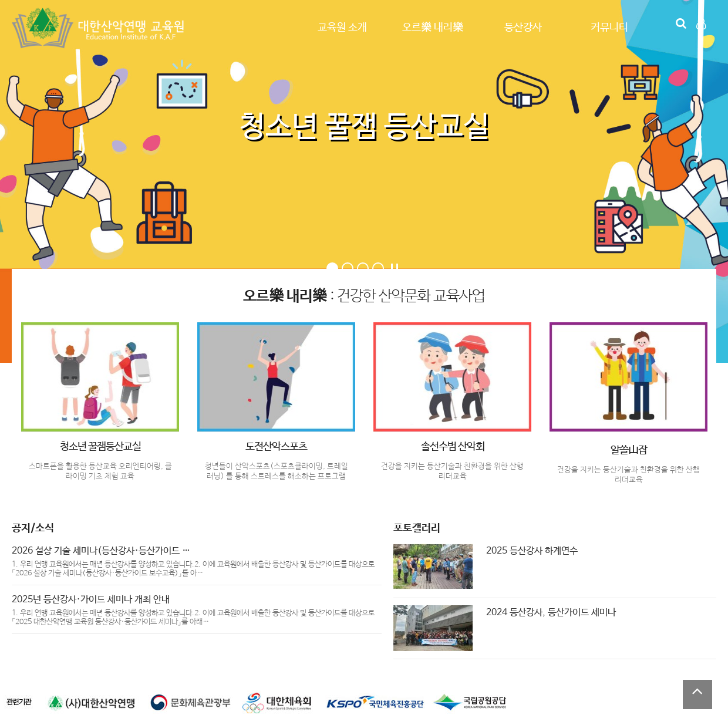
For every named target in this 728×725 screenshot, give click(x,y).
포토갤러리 (417, 528)
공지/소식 (33, 528)
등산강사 (520, 28)
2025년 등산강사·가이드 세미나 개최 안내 (91, 600)
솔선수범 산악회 (453, 447)
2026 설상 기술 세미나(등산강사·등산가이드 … (101, 551)
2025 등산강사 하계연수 (533, 551)
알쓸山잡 (629, 450)
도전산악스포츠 (276, 447)
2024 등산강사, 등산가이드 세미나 (552, 611)
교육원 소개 (339, 28)
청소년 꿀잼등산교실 (100, 447)
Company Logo (100, 28)
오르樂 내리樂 (430, 28)
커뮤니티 (606, 28)
